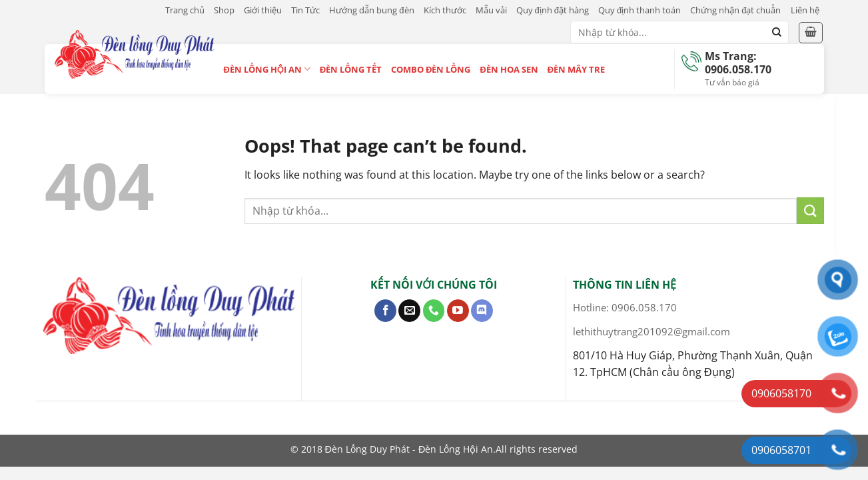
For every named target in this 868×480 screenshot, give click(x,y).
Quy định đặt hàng (553, 10)
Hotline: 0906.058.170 (625, 307)
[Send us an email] (409, 311)
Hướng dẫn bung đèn (371, 10)
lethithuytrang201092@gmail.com (651, 331)
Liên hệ (805, 10)
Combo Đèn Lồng (431, 69)
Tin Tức (305, 10)
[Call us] (434, 311)
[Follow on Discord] (482, 311)
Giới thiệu (263, 10)
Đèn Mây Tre (576, 69)
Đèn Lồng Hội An (267, 69)
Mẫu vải (491, 10)
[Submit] (777, 33)
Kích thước (445, 10)
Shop (224, 10)
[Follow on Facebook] (385, 311)
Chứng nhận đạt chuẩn (735, 10)
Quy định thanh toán (640, 10)
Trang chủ (185, 10)
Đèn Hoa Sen (509, 69)
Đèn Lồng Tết (351, 69)
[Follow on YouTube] (458, 311)
